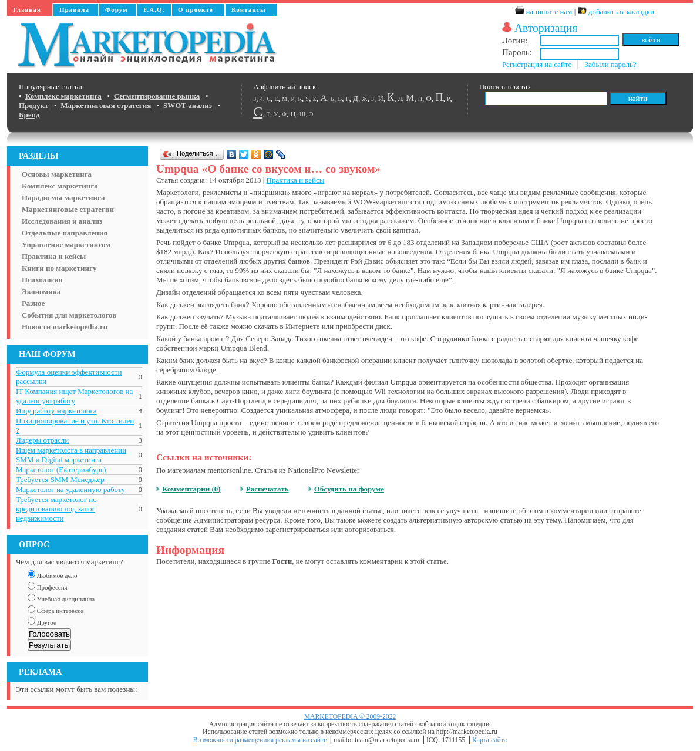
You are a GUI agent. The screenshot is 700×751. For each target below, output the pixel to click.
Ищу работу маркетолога (56, 411)
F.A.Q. (154, 9)
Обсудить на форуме (349, 489)
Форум (117, 9)
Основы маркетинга (57, 174)
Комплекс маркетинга (60, 186)
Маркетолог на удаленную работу (70, 489)
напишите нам (549, 11)
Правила (74, 9)
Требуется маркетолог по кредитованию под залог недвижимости (56, 509)
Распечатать (267, 489)
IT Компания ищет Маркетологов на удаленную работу (74, 396)
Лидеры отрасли (42, 440)
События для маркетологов (69, 315)
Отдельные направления (65, 233)
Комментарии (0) (191, 489)
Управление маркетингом (66, 245)
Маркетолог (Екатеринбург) (61, 469)
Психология (42, 280)
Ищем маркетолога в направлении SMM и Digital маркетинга (71, 455)
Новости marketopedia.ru (65, 327)
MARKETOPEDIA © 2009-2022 (350, 717)
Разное (33, 303)
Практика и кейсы (54, 256)
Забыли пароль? (611, 64)
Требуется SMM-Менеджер (60, 479)
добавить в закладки (621, 11)
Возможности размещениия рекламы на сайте (260, 740)
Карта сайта (489, 740)
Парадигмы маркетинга (63, 198)
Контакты (249, 9)
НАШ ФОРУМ (47, 354)
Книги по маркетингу (59, 268)
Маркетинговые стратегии (68, 209)
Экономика (41, 292)
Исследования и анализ (62, 221)
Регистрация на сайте (537, 64)
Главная (27, 9)
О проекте (196, 9)
